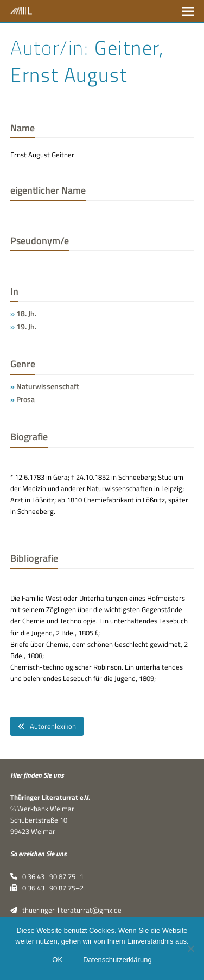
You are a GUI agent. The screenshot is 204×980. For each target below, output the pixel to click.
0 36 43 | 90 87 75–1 (47, 876)
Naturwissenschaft (48, 386)
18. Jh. (26, 313)
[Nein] (190, 949)
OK (57, 960)
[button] (188, 11)
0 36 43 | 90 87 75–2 (47, 888)
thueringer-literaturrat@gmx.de (66, 910)
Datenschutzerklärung (117, 960)
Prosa (25, 399)
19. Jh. (26, 326)
